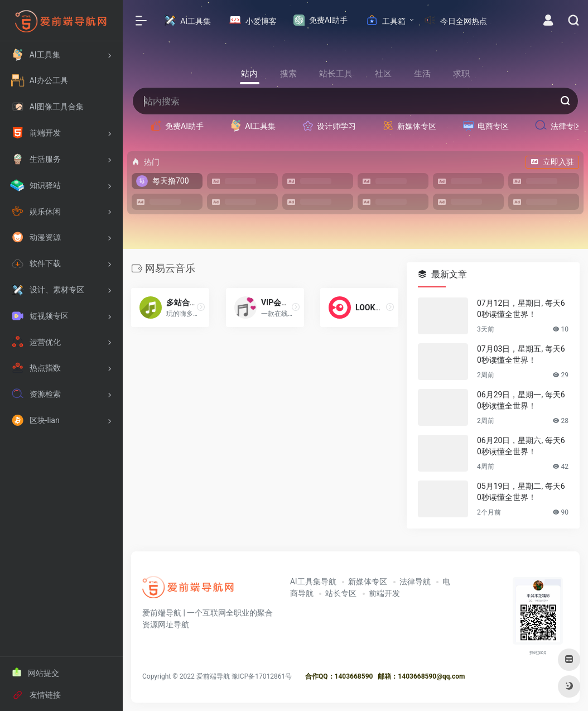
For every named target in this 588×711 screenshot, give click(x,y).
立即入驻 (552, 162)
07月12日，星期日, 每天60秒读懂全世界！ (521, 309)
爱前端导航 (213, 676)
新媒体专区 (368, 582)
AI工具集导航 (313, 582)
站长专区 (341, 593)
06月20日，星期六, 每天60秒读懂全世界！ (521, 446)
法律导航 (415, 582)
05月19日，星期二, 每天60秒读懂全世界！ (521, 492)
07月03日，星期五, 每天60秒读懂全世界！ (521, 354)
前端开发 (384, 593)
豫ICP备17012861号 (262, 676)
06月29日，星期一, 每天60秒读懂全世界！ (521, 400)
